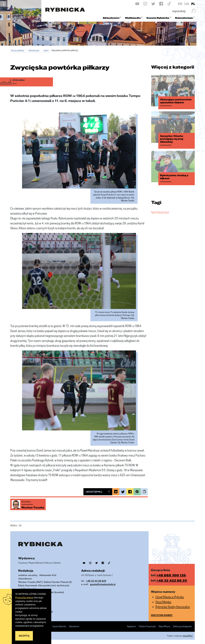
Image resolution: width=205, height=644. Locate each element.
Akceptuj (24, 636)
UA (187, 4)
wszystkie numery (162, 615)
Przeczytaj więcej (24, 598)
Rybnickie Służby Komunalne (173, 607)
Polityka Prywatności (147, 626)
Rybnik (154, 212)
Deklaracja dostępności (182, 626)
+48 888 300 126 (171, 575)
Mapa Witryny (164, 626)
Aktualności (34, 50)
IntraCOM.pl (188, 636)
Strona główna (18, 50)
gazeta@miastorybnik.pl (103, 584)
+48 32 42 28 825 (96, 581)
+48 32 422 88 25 (172, 580)
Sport (46, 50)
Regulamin (131, 626)
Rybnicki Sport (163, 212)
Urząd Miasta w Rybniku (170, 597)
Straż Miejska (163, 602)
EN (180, 4)
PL (193, 4)
